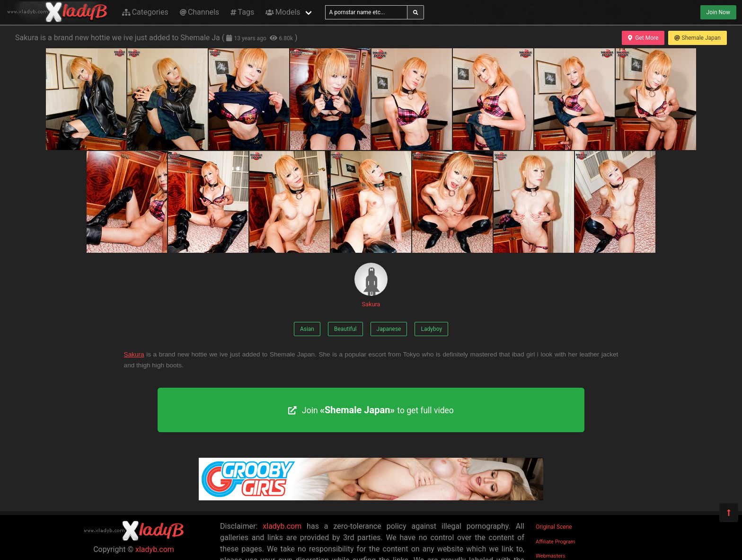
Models (283, 12)
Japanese (389, 329)
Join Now (718, 12)
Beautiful (345, 329)
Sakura (371, 285)
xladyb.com (155, 549)
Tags (242, 12)
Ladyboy (431, 329)
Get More (643, 38)
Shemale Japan (698, 38)
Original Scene (554, 527)
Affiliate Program (556, 542)
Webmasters (551, 556)
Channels (199, 12)
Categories (145, 12)
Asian (307, 329)
